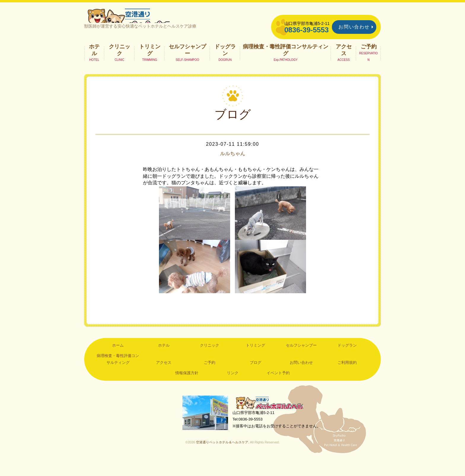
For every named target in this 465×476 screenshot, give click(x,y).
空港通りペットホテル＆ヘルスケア (274, 418)
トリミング (150, 64)
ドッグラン (225, 64)
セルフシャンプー (187, 64)
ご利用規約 (347, 377)
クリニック (120, 64)
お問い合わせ (354, 27)
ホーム (118, 360)
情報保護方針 (187, 387)
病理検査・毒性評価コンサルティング (286, 64)
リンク (233, 387)
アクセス (344, 64)
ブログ (255, 377)
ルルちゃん (232, 168)
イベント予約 (278, 387)
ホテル (94, 64)
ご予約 (369, 61)
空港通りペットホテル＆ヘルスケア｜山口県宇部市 (163, 22)
